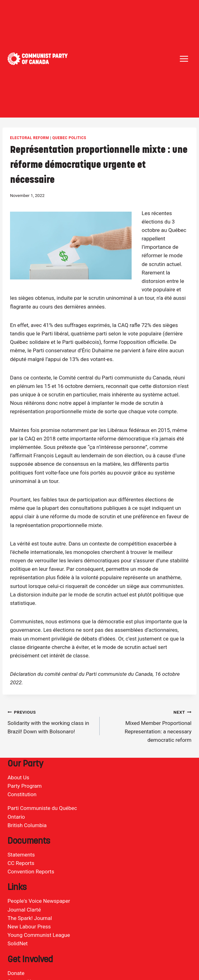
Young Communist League (39, 935)
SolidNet (18, 943)
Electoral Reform (29, 138)
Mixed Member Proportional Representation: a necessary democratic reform (148, 725)
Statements (21, 855)
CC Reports (21, 863)
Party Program (25, 786)
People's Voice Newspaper (39, 901)
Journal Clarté (24, 910)
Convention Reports (31, 872)
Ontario (16, 817)
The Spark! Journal (30, 918)
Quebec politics (69, 138)
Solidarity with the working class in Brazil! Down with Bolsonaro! (51, 721)
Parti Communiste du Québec (42, 808)
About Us (18, 777)
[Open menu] (184, 59)
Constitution (22, 794)
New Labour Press (29, 927)
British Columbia (27, 825)
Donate (16, 973)
